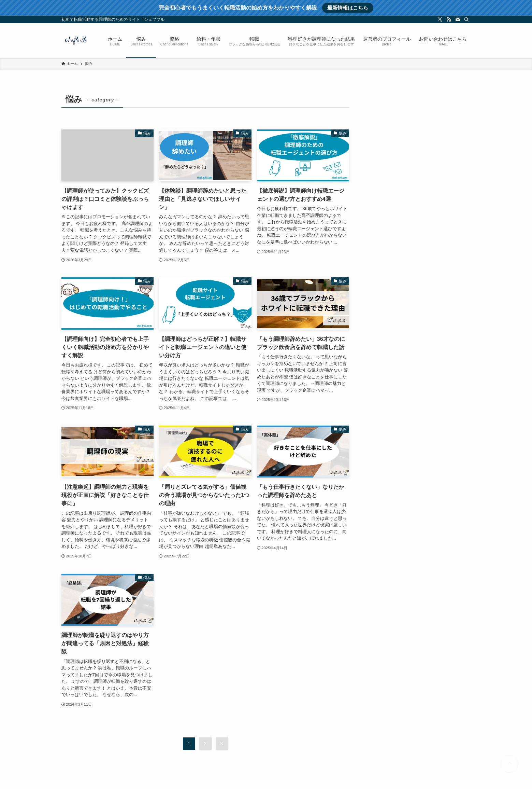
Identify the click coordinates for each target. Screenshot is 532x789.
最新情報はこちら (348, 8)
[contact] (458, 19)
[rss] (449, 19)
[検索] (466, 19)
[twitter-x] (440, 19)
